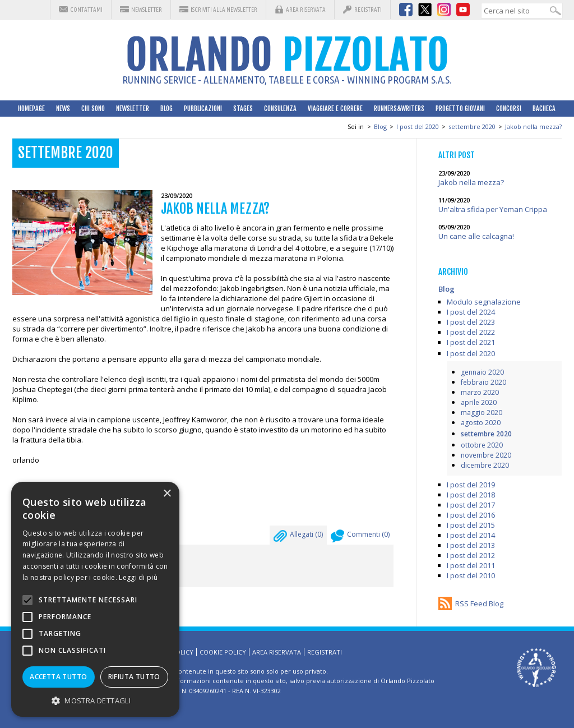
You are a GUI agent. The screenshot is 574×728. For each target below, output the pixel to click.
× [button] (167, 494)
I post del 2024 (471, 312)
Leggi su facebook (64, 504)
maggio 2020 (482, 413)
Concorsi (509, 109)
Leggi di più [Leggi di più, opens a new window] (138, 577)
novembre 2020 (486, 455)
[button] (95, 700)
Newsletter (147, 10)
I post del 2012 (471, 555)
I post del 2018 (471, 495)
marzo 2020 (480, 392)
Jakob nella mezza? (533, 126)
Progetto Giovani (460, 109)
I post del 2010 (471, 575)
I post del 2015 (471, 525)
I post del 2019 (471, 485)
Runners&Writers (399, 109)
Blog (166, 109)
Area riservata (306, 10)
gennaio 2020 (482, 372)
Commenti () (360, 537)
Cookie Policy (223, 652)
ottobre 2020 (482, 445)
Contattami (86, 10)
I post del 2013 (471, 545)
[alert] (95, 599)
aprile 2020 (479, 402)
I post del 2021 (471, 342)
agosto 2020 (481, 423)
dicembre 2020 (485, 465)
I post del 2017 (471, 505)
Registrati (368, 10)
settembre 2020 (472, 126)
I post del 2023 (471, 322)
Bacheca (544, 109)
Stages (243, 109)
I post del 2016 (471, 515)
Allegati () (298, 537)
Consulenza (280, 109)
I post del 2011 (471, 565)
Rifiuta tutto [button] (134, 677)
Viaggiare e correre (335, 109)
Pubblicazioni (203, 109)
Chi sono (93, 109)
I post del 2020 (418, 126)
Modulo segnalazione (484, 302)
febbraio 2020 (483, 382)
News (63, 109)
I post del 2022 (471, 332)
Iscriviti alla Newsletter (224, 10)
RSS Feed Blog (479, 603)
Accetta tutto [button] (58, 677)
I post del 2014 (471, 535)
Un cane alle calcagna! (476, 236)
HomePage (31, 109)
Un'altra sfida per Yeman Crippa (493, 209)
